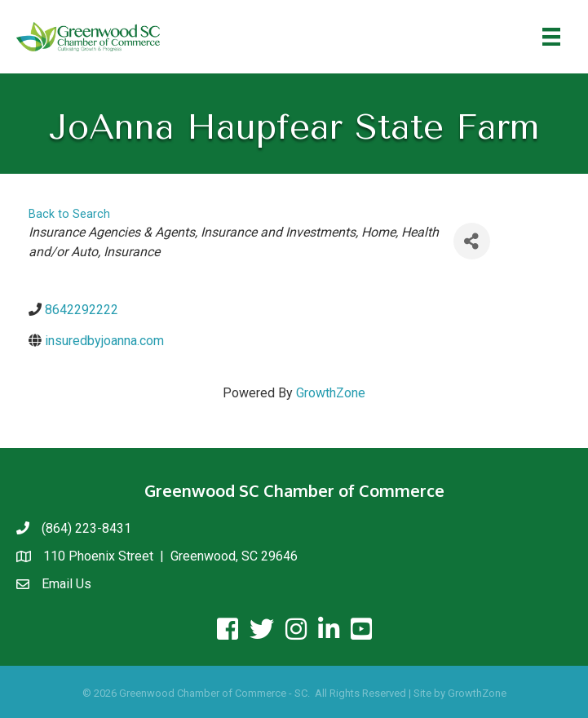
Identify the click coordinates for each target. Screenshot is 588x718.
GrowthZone (331, 393)
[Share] (472, 241)
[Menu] (551, 37)
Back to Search (69, 214)
